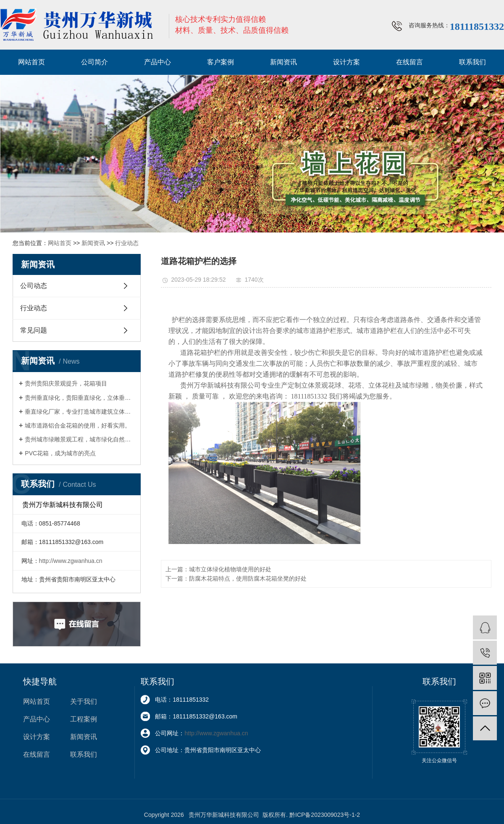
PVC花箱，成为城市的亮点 (60, 453)
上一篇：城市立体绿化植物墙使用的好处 (218, 569)
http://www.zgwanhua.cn (71, 561)
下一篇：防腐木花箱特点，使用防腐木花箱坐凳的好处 (236, 578)
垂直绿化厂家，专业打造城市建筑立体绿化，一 (80, 412)
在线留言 (409, 62)
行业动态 (127, 243)
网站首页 (31, 62)
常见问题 (34, 330)
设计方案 (346, 62)
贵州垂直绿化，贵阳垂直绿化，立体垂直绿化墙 (80, 398)
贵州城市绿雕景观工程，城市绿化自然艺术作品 (80, 439)
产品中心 (157, 62)
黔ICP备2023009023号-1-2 (325, 815)
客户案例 (220, 62)
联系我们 (472, 62)
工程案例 (84, 719)
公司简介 (94, 62)
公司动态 (34, 286)
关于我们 (84, 701)
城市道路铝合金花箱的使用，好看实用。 (78, 425)
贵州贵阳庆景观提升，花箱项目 (66, 383)
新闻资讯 (283, 62)
